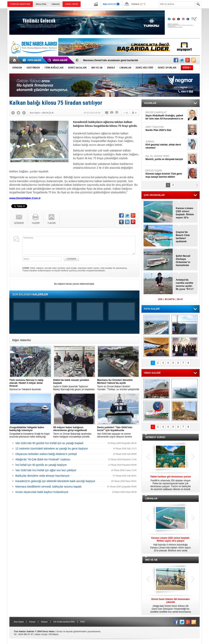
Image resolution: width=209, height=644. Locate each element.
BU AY (180, 299)
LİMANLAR (151, 499)
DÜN (160, 299)
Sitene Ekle (41, 4)
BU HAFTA (170, 299)
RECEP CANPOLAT (166, 116)
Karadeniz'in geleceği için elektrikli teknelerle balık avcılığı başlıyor (55, 481)
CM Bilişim (53, 634)
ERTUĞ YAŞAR (166, 174)
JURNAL (166, 145)
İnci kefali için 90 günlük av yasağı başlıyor (41, 465)
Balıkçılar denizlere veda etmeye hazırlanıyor (42, 476)
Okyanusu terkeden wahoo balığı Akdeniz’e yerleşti (46, 454)
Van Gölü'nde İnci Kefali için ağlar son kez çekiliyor (46, 470)
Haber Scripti (41, 634)
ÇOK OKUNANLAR (154, 195)
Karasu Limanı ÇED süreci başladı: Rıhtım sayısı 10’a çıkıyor (185, 213)
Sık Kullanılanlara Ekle (64, 622)
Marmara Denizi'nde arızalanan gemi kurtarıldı (111, 60)
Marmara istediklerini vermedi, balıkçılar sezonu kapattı (49, 487)
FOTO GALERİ (152, 309)
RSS (83, 622)
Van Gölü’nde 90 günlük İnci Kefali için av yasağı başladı (49, 443)
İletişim (44, 622)
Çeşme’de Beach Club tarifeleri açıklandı (183, 237)
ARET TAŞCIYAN (166, 129)
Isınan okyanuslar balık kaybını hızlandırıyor (42, 492)
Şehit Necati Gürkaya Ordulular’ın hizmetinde (183, 261)
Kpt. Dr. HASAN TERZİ (166, 158)
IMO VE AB (151, 560)
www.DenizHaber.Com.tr (25, 198)
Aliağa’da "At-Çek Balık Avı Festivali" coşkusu (43, 459)
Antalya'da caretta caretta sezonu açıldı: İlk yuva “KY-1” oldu (185, 284)
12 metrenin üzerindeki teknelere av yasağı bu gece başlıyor (52, 449)
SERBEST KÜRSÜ (155, 437)
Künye (32, 622)
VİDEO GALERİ (152, 373)
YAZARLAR (150, 103)
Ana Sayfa (19, 622)
